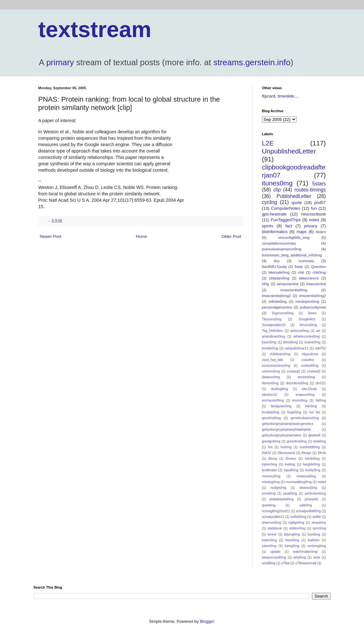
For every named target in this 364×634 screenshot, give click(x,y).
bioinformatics (275, 232)
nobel (322, 482)
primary (60, 62)
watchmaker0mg (305, 552)
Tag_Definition (273, 331)
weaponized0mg (274, 557)
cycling (270, 202)
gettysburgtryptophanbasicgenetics (288, 424)
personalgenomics (277, 307)
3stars (312, 313)
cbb (301, 272)
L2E (268, 143)
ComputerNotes (286, 208)
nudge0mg (278, 488)
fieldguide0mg (281, 406)
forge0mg (294, 412)
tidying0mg (292, 534)
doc (277, 261)
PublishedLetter (294, 196)
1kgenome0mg (283, 313)
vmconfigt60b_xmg (294, 237)
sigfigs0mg (296, 523)
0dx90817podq (274, 266)
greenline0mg (297, 441)
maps (302, 232)
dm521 (321, 383)
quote (297, 203)
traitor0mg (270, 540)
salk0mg (306, 505)
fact (289, 226)
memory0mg (271, 476)
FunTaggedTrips (286, 220)
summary (306, 261)
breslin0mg (270, 348)
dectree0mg (306, 377)
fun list (315, 412)
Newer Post (51, 236)
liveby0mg (313, 470)
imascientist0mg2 (276, 296)
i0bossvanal (286, 453)
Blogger (207, 621)
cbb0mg (319, 272)
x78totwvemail (306, 563)
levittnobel (270, 470)
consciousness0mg (276, 366)
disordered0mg (297, 383)
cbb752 (320, 348)
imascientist (316, 284)
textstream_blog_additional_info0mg (292, 255)
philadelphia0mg (282, 499)
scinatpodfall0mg (308, 511)
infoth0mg (312, 459)
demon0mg (270, 383)
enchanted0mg (273, 400)
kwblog (290, 464)
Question (318, 266)
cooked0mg (310, 366)
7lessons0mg (272, 319)
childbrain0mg (280, 354)
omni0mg (269, 493)
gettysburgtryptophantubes (282, 435)
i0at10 (267, 453)
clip (277, 190)
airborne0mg (299, 331)
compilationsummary (279, 243)
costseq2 (293, 371)
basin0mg (269, 342)
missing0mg (271, 482)
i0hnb (322, 453)
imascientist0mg (294, 290)
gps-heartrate (274, 214)
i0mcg (273, 459)
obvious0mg (308, 488)
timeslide (286, 96)
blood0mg (290, 342)
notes (314, 220)
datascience (309, 278)
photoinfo (311, 499)
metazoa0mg (306, 476)
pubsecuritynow (313, 307)
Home (141, 236)
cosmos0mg (271, 371)
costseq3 (314, 371)
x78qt (285, 563)
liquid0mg (291, 470)
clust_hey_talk (273, 360)
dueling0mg (279, 389)
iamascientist (288, 284)
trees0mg (292, 540)
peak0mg (290, 493)
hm (270, 447)
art (318, 331)
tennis (272, 534)
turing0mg (292, 546)
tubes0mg (269, 546)
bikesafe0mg (279, 272)
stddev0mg (297, 528)
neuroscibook (313, 214)
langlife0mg (311, 464)
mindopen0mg (307, 301)
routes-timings (310, 190)
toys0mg (314, 534)
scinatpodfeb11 (273, 517)
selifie (317, 517)
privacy (310, 226)
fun (314, 208)
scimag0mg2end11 (276, 511)
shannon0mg (272, 523)
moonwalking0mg (299, 482)
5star (299, 266)
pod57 (320, 203)
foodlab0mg (271, 412)
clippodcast (310, 354)
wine (317, 557)
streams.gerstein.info (252, 62)
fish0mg (311, 406)
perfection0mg (315, 493)
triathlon (314, 540)
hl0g (266, 284)
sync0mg (319, 528)
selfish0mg (298, 517)
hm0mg (286, 447)
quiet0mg (269, 505)
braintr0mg (313, 342)
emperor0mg (305, 395)
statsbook (275, 528)
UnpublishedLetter (289, 151)
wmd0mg (269, 563)
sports (268, 226)
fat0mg (321, 400)
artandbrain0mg (274, 337)
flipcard (269, 96)
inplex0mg (270, 464)
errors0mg (300, 400)
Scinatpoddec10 (274, 325)
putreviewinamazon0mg (282, 249)
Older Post (231, 236)
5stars (319, 184)
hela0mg (320, 441)
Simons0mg (308, 325)
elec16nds (309, 389)
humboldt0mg (310, 447)
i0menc (291, 459)
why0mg (300, 557)
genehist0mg (272, 418)
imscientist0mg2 (313, 296)
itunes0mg (277, 183)
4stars (321, 232)
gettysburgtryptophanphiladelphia (287, 430)
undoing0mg (317, 546)
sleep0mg (318, 523)
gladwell (314, 435)
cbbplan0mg (279, 278)
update (275, 552)
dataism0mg (271, 377)
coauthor (308, 360)
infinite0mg (278, 301)
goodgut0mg (271, 441)
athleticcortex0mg (307, 337)
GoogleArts (307, 319)
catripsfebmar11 (297, 348)
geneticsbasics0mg (305, 418)
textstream (95, 29)
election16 (270, 395)
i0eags (306, 453)
